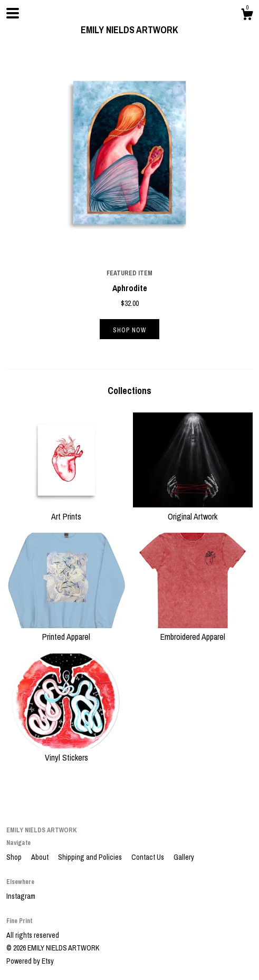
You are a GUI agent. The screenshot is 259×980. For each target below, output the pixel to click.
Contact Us (148, 857)
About (41, 857)
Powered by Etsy (30, 961)
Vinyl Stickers (66, 751)
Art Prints (66, 510)
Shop (15, 857)
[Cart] (247, 16)
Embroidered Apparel (193, 631)
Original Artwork (193, 510)
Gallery (184, 857)
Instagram (21, 896)
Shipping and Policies (91, 857)
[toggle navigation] (13, 13)
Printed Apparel (66, 631)
